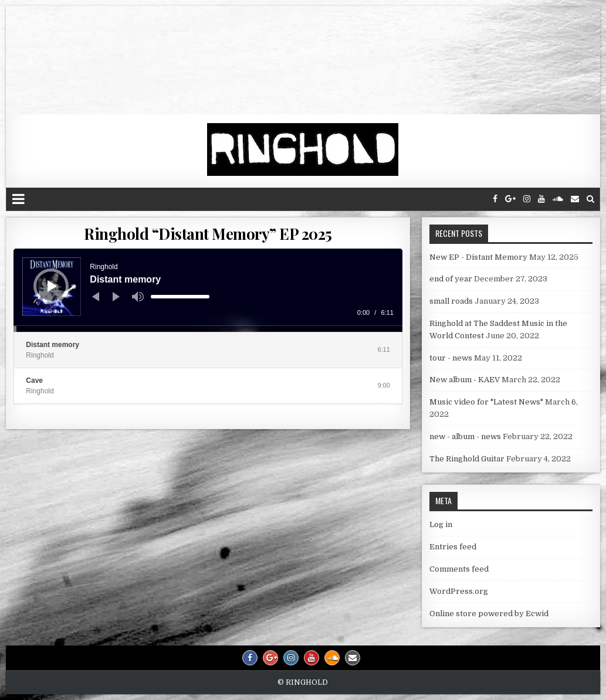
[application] (208, 290)
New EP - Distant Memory (478, 257)
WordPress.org (459, 591)
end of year (451, 279)
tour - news (451, 358)
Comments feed (459, 569)
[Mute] (138, 297)
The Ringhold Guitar (467, 459)
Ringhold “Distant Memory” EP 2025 (208, 234)
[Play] (52, 286)
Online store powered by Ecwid (489, 614)
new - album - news (465, 436)
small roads (451, 301)
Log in (441, 524)
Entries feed (453, 547)
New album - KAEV (465, 380)
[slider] (180, 297)
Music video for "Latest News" (486, 402)
